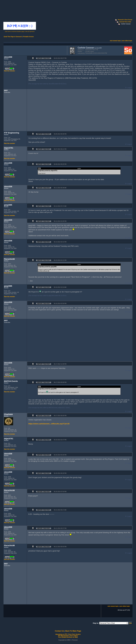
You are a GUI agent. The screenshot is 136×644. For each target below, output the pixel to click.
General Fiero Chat (125, 22)
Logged (130, 88)
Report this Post (44, 58)
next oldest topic (127, 41)
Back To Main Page (73, 631)
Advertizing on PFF (61, 634)
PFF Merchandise (64, 636)
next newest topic (115, 41)
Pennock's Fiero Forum (125, 20)
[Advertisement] (35, 50)
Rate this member (10, 71)
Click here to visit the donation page (14, 32)
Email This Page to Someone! (13, 37)
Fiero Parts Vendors (74, 634)
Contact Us (59, 631)
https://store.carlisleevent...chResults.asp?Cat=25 (49, 424)
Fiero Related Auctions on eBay (68, 637)
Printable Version (28, 37)
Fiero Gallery (74, 636)
